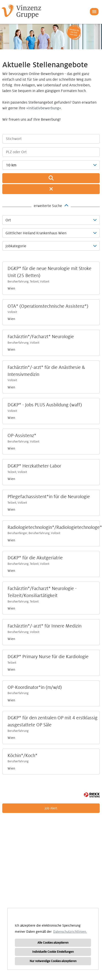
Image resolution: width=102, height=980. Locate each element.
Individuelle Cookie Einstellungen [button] (53, 952)
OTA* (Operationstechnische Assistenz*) (48, 306)
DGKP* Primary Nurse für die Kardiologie (48, 657)
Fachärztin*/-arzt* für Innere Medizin (44, 626)
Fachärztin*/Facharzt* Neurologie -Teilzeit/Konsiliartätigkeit (42, 592)
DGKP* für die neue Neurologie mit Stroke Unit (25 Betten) (50, 272)
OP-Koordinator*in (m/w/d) (35, 687)
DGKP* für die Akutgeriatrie (35, 558)
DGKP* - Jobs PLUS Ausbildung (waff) (45, 405)
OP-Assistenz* (22, 436)
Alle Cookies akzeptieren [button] (53, 943)
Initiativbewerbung (44, 108)
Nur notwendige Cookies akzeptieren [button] (53, 961)
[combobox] (51, 165)
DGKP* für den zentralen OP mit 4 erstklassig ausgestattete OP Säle (52, 721)
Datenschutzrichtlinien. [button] (70, 932)
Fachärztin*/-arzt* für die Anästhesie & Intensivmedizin (46, 371)
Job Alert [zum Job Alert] (51, 808)
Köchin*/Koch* (22, 756)
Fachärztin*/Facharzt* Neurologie (41, 337)
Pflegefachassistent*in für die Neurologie (49, 497)
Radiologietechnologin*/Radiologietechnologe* (55, 527)
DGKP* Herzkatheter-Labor (34, 466)
